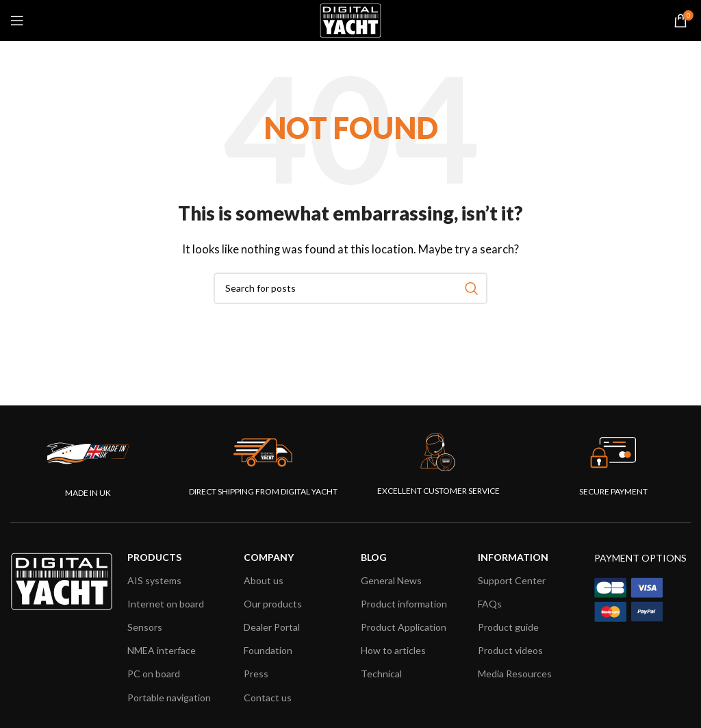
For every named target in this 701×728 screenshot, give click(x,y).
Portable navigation (169, 698)
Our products (273, 604)
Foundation (268, 650)
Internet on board (166, 604)
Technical (381, 674)
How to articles (393, 650)
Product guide (508, 627)
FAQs (490, 604)
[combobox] (350, 288)
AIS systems (154, 580)
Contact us (268, 698)
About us (264, 580)
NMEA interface (162, 650)
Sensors (145, 627)
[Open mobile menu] (17, 21)
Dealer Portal (272, 627)
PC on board (154, 674)
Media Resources (515, 674)
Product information (404, 604)
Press (256, 674)
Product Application (404, 627)
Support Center (512, 580)
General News (391, 580)
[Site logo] (350, 19)
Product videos (510, 650)
